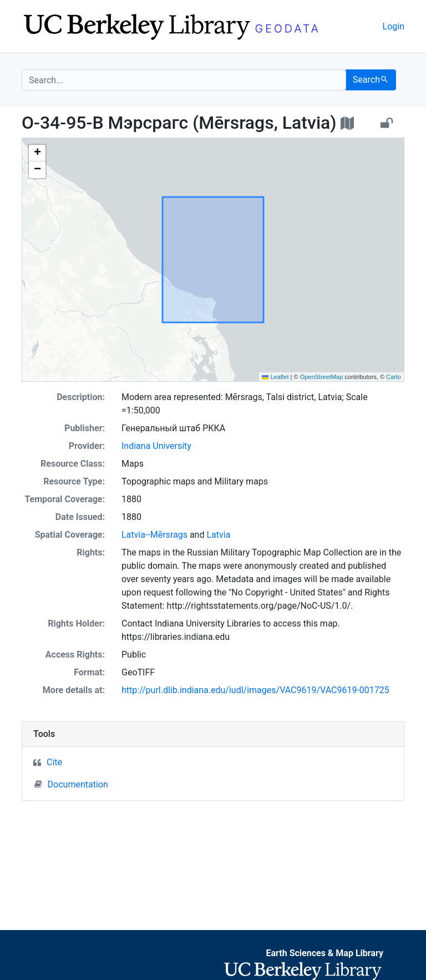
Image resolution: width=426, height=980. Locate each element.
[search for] (184, 80)
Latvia (218, 535)
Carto (394, 377)
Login (394, 26)
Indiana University (156, 446)
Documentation (71, 784)
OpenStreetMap (322, 377)
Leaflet (275, 377)
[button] (37, 153)
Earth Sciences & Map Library (324, 953)
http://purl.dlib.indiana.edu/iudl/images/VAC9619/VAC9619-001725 (255, 690)
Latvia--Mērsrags (154, 535)
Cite (54, 762)
